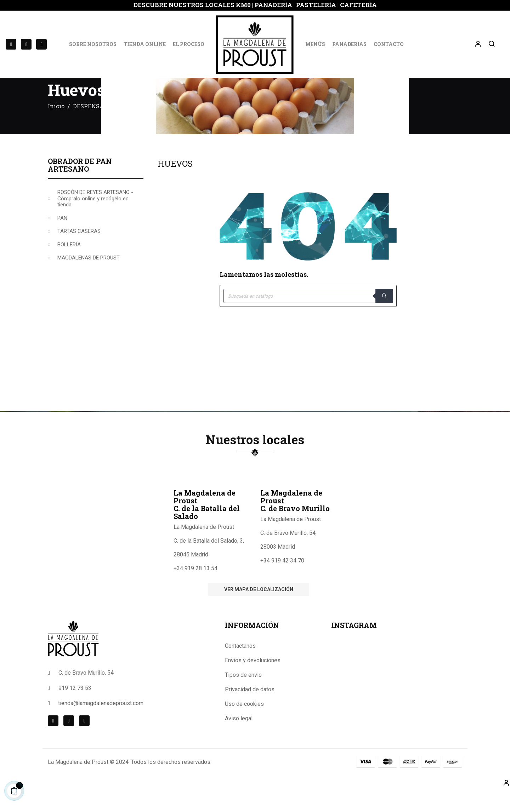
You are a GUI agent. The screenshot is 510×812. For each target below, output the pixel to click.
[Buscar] (308, 316)
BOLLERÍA (69, 265)
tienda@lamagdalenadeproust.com (101, 724)
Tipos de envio (243, 695)
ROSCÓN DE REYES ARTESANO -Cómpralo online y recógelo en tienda (95, 219)
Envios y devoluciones (253, 681)
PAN (62, 239)
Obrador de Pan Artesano (80, 185)
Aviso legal (239, 739)
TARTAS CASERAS (79, 252)
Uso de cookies (244, 724)
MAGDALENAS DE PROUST (89, 278)
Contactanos (240, 666)
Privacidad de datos (250, 710)
